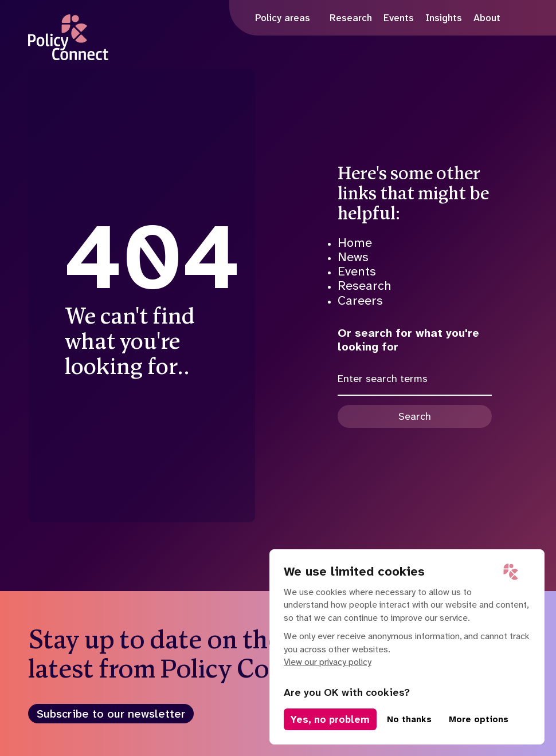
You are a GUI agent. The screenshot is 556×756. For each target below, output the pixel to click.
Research (365, 286)
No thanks (409, 719)
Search (415, 416)
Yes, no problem (330, 719)
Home (355, 243)
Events (357, 271)
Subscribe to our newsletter (111, 714)
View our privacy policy (328, 662)
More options (479, 719)
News (353, 257)
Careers (360, 300)
